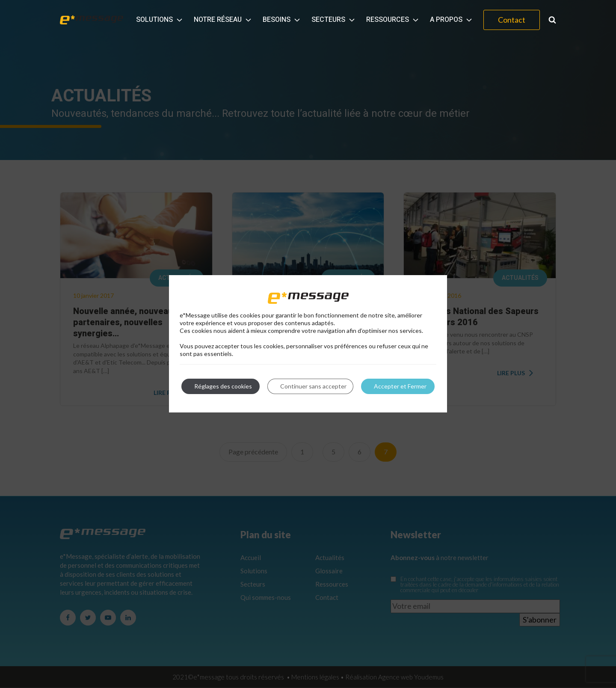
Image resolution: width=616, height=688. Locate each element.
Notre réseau (223, 20)
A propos (452, 20)
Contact (512, 20)
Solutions (160, 20)
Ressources (393, 20)
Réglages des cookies (223, 386)
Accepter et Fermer (400, 386)
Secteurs (334, 20)
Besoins (282, 20)
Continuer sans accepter (313, 386)
